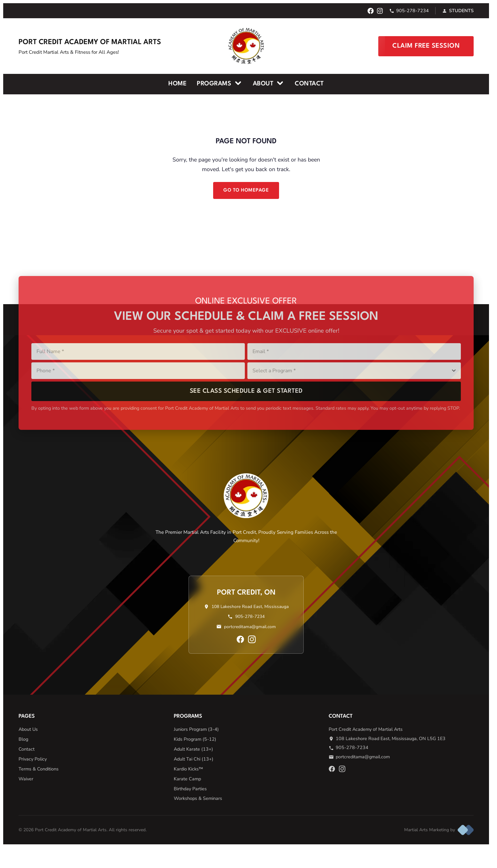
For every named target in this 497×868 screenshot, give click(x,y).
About (269, 83)
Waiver (26, 779)
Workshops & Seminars (198, 798)
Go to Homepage (246, 190)
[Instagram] (380, 11)
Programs (220, 83)
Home (177, 84)
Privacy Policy (33, 759)
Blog (23, 739)
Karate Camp (187, 779)
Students (458, 11)
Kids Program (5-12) (195, 739)
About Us (28, 729)
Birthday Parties (190, 789)
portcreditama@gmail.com (250, 627)
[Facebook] (371, 11)
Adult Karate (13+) (193, 749)
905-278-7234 (409, 11)
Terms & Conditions (39, 769)
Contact (309, 84)
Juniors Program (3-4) (196, 729)
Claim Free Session (426, 46)
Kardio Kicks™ (188, 769)
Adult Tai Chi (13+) (194, 759)
